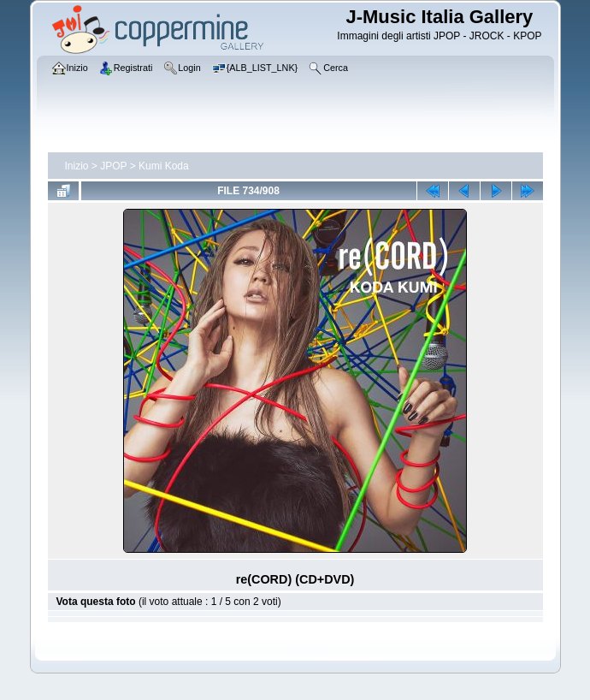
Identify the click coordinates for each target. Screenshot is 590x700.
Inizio (77, 166)
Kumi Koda (164, 166)
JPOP (113, 166)
